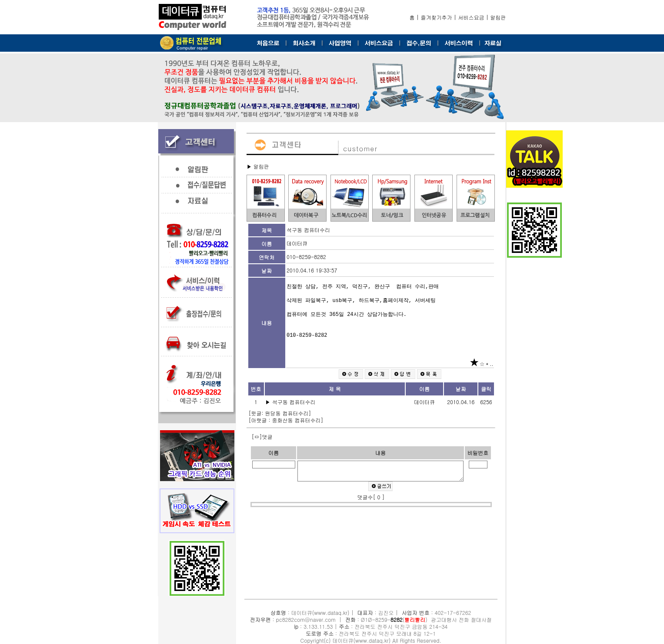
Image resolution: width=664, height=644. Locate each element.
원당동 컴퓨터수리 (287, 413)
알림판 (498, 17)
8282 (397, 619)
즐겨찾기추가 (437, 17)
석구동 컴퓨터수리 (295, 402)
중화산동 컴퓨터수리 (297, 420)
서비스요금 (471, 17)
